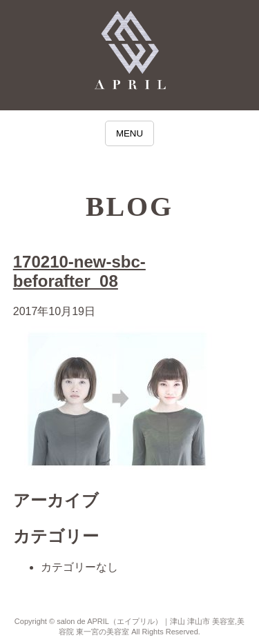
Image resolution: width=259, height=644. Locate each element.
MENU (129, 133)
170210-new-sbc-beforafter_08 (79, 271)
